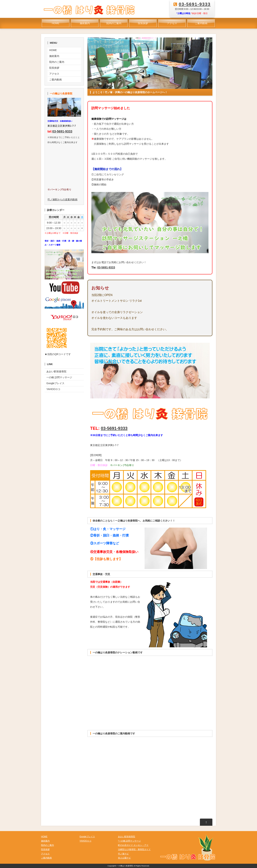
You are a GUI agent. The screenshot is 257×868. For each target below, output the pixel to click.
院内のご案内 (114, 23)
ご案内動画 (201, 23)
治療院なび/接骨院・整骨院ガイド (134, 849)
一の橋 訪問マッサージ (59, 377)
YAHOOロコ (53, 389)
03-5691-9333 (195, 4)
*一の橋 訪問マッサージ (129, 841)
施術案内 (85, 23)
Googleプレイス (55, 383)
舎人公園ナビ (124, 858)
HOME (56, 23)
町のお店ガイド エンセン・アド (133, 845)
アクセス (172, 23)
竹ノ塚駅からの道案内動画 (62, 199)
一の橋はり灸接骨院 (125, 866)
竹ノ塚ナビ (123, 854)
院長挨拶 (143, 23)
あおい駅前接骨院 (56, 371)
